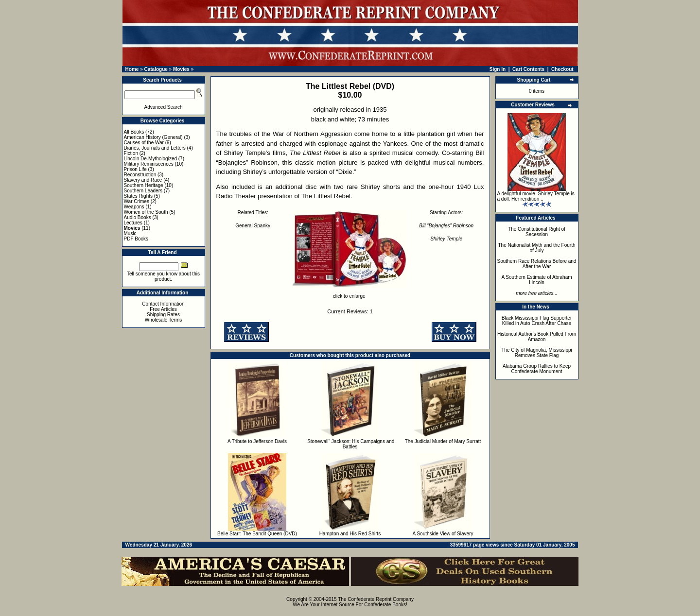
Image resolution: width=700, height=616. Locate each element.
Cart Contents (528, 69)
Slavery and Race (143, 180)
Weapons (134, 207)
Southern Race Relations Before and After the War (537, 264)
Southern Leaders (143, 191)
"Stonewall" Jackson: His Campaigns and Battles (350, 444)
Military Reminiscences (149, 164)
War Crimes (137, 201)
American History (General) (153, 137)
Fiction (131, 153)
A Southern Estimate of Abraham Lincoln (536, 280)
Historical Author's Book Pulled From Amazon (537, 337)
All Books (134, 132)
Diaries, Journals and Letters (155, 148)
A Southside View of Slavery (443, 534)
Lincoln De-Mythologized (151, 159)
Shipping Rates (163, 315)
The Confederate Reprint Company (376, 599)
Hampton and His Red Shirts (350, 534)
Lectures (133, 223)
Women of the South (146, 212)
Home (132, 69)
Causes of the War (144, 143)
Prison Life (135, 169)
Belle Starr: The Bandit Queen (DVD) (257, 534)
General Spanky (253, 226)
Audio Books (138, 217)
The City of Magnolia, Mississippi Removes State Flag (537, 353)
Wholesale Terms (164, 320)
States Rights (138, 196)
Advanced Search (164, 107)
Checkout (562, 69)
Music (130, 233)
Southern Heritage (144, 185)
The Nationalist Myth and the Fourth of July (537, 248)
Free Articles (163, 309)
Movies (181, 69)
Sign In (498, 69)
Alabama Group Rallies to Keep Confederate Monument (537, 369)
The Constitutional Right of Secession (537, 232)
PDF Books (136, 239)
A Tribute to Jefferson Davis (257, 441)
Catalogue (156, 69)
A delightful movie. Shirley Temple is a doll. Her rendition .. (536, 196)
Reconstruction (140, 175)
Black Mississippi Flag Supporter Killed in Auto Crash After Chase (537, 321)
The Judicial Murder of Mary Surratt (443, 441)
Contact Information (163, 304)
